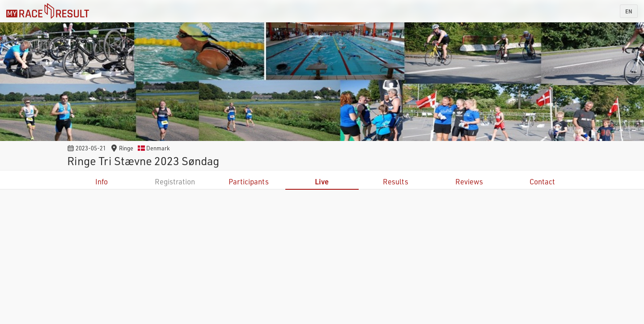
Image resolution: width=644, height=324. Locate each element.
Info (102, 181)
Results (396, 181)
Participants (249, 181)
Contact (542, 181)
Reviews (469, 181)
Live (322, 181)
